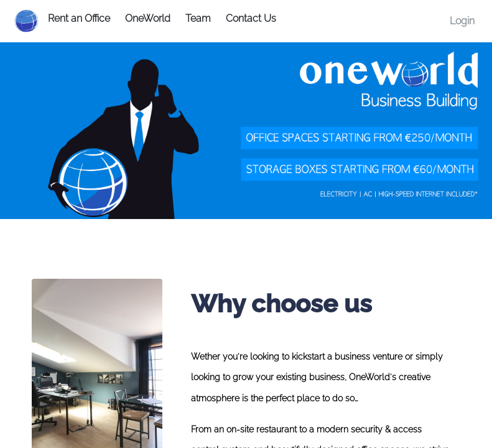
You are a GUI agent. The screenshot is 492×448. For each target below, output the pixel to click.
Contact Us (251, 18)
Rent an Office (79, 18)
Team (198, 18)
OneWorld (148, 18)
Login (462, 21)
